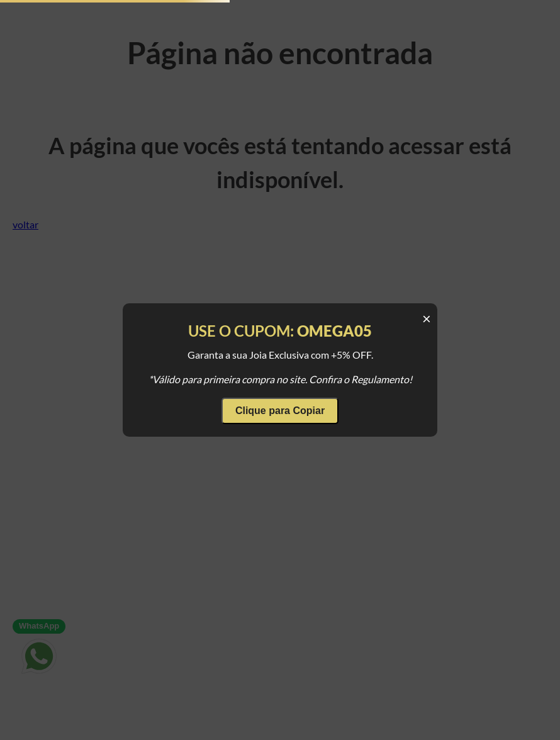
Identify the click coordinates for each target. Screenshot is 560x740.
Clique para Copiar (280, 411)
